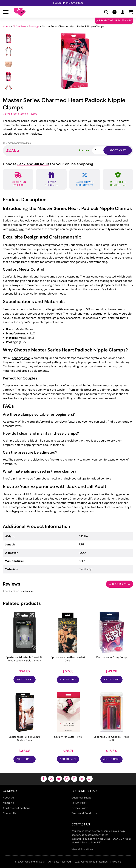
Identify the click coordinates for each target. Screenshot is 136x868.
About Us (8, 798)
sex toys (99, 494)
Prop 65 (117, 862)
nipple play (16, 229)
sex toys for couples (16, 398)
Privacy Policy (80, 808)
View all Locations (82, 849)
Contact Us (9, 813)
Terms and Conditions (84, 813)
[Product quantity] (102, 150)
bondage (70, 216)
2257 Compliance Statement (92, 862)
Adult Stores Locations (16, 808)
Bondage (34, 26)
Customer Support (83, 798)
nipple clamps (40, 322)
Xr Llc (28, 143)
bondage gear (21, 358)
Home (6, 26)
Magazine (8, 803)
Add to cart (117, 150)
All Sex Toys (19, 26)
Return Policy (79, 803)
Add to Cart (25, 679)
